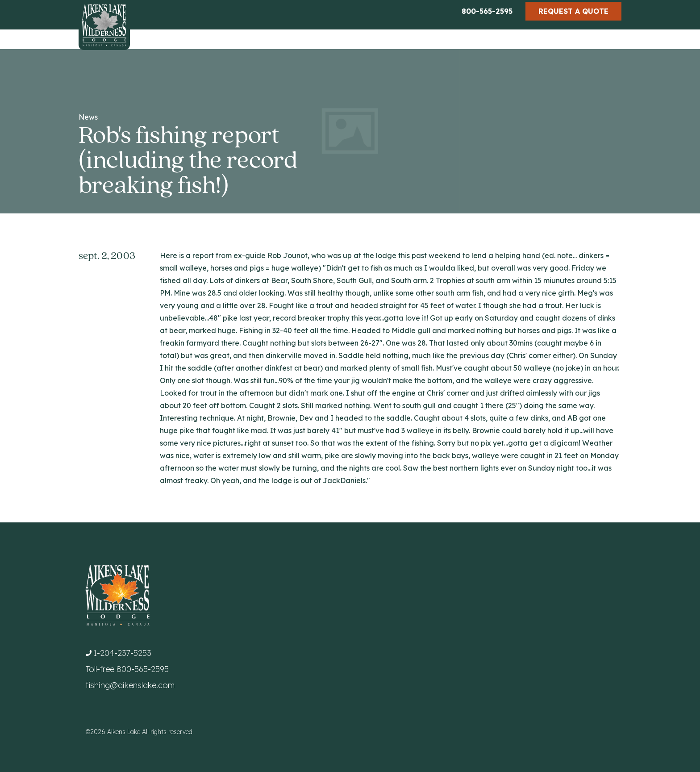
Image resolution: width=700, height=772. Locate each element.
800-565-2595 (487, 11)
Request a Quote (573, 11)
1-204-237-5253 (122, 653)
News (88, 117)
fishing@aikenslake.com (130, 685)
